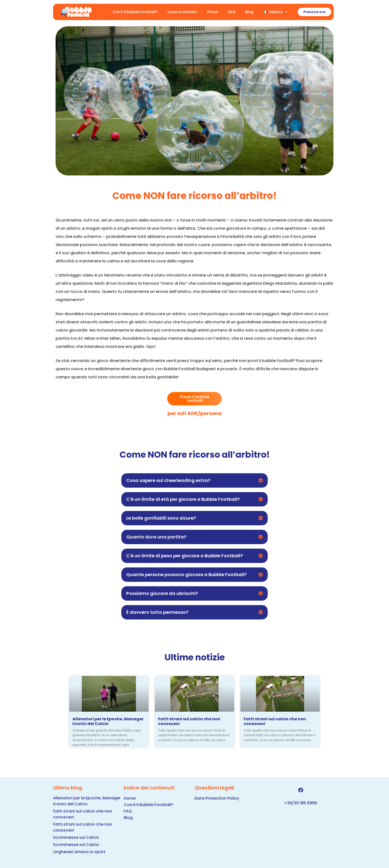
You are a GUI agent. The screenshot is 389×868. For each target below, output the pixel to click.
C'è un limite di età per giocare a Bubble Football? (183, 499)
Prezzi (213, 12)
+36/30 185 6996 (301, 803)
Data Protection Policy (217, 798)
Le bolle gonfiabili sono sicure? (161, 518)
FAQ (232, 12)
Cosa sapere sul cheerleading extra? (168, 480)
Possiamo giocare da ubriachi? (162, 593)
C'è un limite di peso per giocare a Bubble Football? (185, 556)
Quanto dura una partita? (156, 537)
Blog (249, 12)
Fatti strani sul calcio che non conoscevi (189, 721)
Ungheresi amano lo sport (79, 852)
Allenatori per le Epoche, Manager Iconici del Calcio (108, 721)
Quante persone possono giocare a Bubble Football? (186, 574)
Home (130, 798)
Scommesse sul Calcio (76, 837)
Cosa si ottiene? (182, 12)
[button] (194, 480)
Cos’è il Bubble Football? (135, 12)
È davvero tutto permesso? (157, 612)
